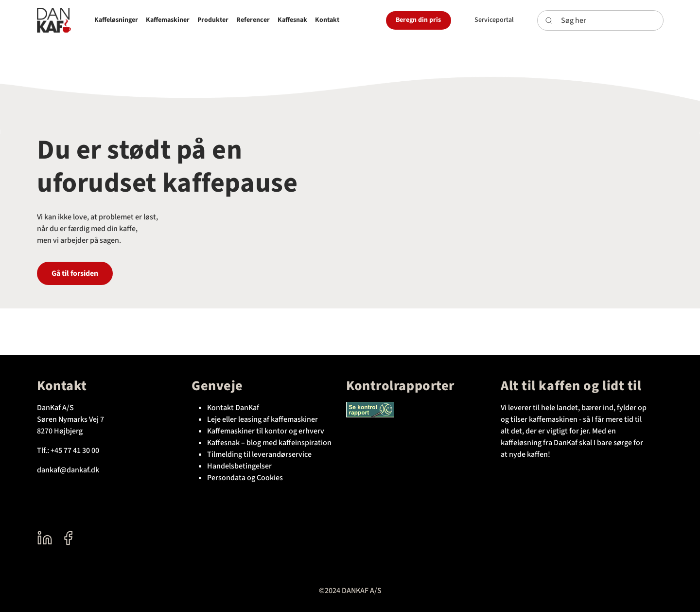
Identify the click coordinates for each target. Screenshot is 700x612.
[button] (116, 20)
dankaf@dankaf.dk (68, 470)
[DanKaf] (54, 20)
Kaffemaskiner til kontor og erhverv (266, 431)
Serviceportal (494, 20)
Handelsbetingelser (239, 466)
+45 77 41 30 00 (75, 450)
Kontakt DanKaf (233, 408)
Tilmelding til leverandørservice (259, 454)
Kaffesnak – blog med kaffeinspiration (269, 443)
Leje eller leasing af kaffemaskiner (262, 419)
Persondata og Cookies (245, 478)
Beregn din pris (418, 20)
